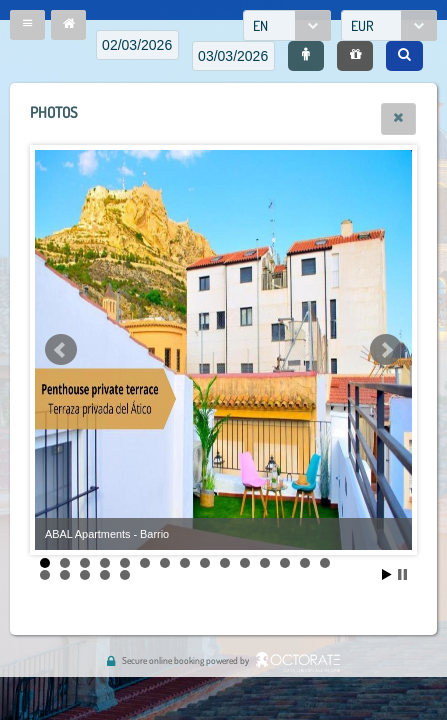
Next (386, 350)
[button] (27, 25)
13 (285, 563)
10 (225, 563)
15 (325, 563)
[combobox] (287, 25)
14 (305, 563)
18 (85, 575)
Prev (61, 350)
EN (260, 25)
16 (45, 575)
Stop (402, 574)
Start (387, 574)
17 (65, 575)
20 (125, 575)
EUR (362, 25)
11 (245, 563)
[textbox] (137, 45)
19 (105, 575)
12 (265, 563)
